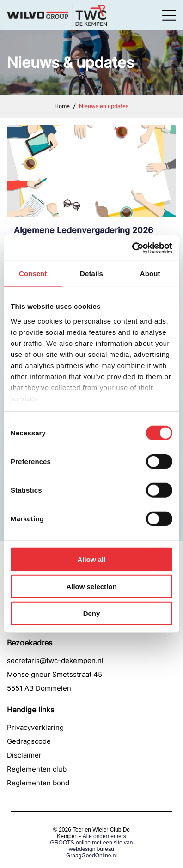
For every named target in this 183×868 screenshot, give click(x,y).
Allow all (92, 559)
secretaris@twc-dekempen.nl (55, 660)
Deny (92, 613)
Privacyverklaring (35, 727)
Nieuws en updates (104, 106)
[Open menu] (169, 15)
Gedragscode (29, 741)
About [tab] (150, 274)
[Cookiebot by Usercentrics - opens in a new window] (132, 248)
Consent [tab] (33, 274)
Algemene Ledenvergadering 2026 (83, 230)
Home (62, 106)
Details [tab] (91, 274)
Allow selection (91, 587)
